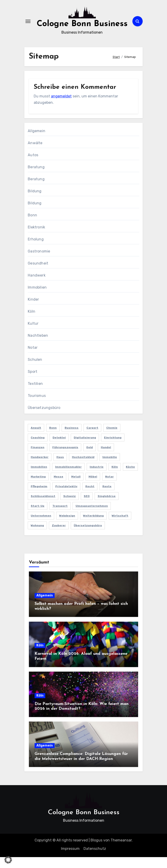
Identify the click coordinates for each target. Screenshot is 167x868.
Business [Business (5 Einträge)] (72, 439)
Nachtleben (38, 346)
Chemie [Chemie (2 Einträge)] (112, 439)
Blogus (96, 851)
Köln (32, 322)
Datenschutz (95, 859)
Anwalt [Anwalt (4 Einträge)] (36, 439)
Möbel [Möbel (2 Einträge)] (93, 487)
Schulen (35, 370)
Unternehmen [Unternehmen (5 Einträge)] (41, 527)
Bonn (32, 226)
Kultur (33, 334)
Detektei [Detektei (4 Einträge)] (59, 448)
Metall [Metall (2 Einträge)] (76, 487)
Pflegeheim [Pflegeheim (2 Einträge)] (39, 497)
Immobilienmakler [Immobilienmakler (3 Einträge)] (68, 478)
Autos (33, 166)
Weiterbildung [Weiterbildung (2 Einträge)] (93, 527)
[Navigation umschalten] (28, 27)
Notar (33, 358)
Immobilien (37, 298)
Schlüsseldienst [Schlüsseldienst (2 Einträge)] (43, 507)
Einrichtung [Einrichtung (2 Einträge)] (113, 448)
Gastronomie (39, 262)
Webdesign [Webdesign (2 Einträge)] (67, 527)
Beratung (36, 178)
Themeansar (121, 851)
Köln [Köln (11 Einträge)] (115, 478)
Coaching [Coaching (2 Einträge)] (38, 448)
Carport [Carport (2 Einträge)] (92, 439)
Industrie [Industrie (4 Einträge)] (97, 478)
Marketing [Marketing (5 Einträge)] (38, 487)
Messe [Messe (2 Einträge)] (58, 487)
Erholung (36, 250)
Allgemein (37, 142)
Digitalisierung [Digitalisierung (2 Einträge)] (85, 448)
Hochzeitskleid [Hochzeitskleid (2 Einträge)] (83, 468)
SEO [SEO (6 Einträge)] (87, 507)
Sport (33, 382)
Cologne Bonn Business (84, 823)
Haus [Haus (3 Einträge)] (60, 468)
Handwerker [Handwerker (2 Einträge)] (40, 468)
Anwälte (35, 154)
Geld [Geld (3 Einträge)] (90, 458)
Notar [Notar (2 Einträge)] (109, 487)
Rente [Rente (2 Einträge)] (107, 497)
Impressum (70, 859)
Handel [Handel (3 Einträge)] (106, 458)
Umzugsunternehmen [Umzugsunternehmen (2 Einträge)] (92, 517)
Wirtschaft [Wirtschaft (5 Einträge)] (120, 527)
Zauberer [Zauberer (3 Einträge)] (59, 536)
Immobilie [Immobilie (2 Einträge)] (110, 468)
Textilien (35, 394)
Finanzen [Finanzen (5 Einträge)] (38, 458)
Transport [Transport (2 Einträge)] (60, 517)
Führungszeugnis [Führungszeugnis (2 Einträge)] (65, 458)
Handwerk (37, 286)
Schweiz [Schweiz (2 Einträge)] (70, 507)
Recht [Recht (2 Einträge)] (90, 497)
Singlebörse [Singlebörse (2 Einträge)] (107, 507)
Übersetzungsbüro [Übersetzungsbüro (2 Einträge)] (88, 536)
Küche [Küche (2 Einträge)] (130, 478)
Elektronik (36, 238)
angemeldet (61, 107)
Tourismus (37, 407)
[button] (8, 860)
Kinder (33, 310)
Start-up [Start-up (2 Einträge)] (38, 517)
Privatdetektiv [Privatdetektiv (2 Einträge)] (66, 497)
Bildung (35, 202)
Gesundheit (38, 274)
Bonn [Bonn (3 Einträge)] (53, 439)
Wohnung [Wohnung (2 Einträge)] (37, 536)
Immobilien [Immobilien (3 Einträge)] (39, 478)
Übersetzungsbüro (44, 419)
